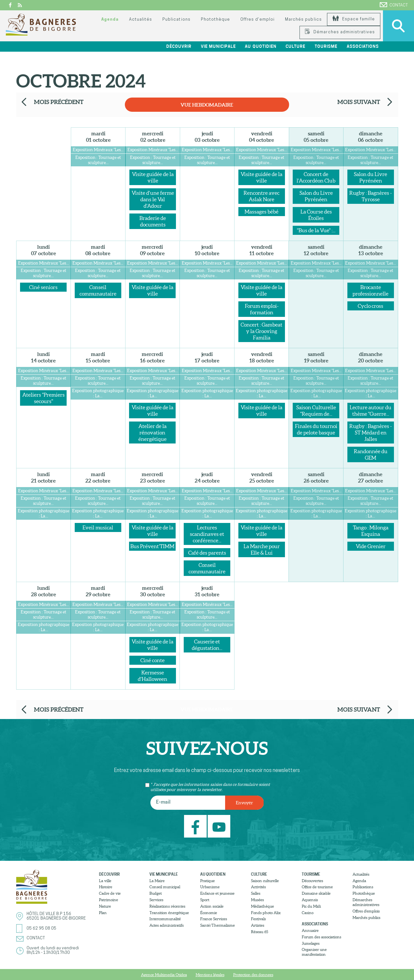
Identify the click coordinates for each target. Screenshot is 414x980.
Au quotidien (261, 46)
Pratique (207, 881)
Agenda (110, 20)
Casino (308, 913)
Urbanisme (210, 887)
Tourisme (326, 46)
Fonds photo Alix (266, 913)
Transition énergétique (169, 913)
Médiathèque (262, 906)
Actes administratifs (167, 925)
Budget (156, 893)
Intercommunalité (165, 919)
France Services (214, 919)
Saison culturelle (265, 881)
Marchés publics (303, 20)
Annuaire (310, 930)
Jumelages (311, 943)
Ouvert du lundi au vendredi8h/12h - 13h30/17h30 (53, 950)
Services (156, 900)
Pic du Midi (311, 906)
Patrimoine (109, 900)
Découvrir (179, 46)
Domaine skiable (316, 893)
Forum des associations (321, 937)
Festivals (258, 919)
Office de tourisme (317, 887)
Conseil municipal (165, 887)
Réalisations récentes (167, 906)
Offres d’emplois (366, 911)
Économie (209, 913)
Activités (258, 887)
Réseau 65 (260, 932)
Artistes (258, 925)
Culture (295, 46)
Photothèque (215, 20)
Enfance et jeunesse (217, 893)
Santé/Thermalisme (218, 925)
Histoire (106, 887)
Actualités (141, 20)
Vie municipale (218, 46)
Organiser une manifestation (314, 952)
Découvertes (312, 881)
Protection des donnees (253, 975)
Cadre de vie (110, 893)
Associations (363, 46)
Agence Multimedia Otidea (164, 975)
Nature (105, 906)
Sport (205, 900)
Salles (256, 893)
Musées (257, 900)
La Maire (157, 881)
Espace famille (354, 19)
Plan (103, 913)
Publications (176, 20)
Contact (394, 5)
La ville (105, 881)
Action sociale (212, 906)
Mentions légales (210, 975)
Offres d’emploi (257, 20)
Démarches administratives (340, 32)
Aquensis (310, 900)
